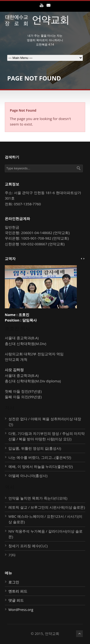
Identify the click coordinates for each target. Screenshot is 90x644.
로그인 (14, 582)
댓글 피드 (16, 600)
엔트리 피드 (18, 591)
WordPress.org (21, 609)
